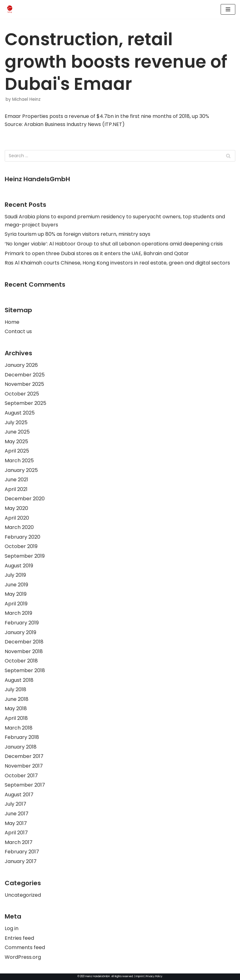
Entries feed (19, 938)
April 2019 (16, 604)
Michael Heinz (26, 99)
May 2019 (16, 594)
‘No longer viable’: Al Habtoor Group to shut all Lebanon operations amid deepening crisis (114, 244)
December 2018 (24, 642)
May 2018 (16, 708)
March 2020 (19, 527)
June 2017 (17, 814)
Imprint (140, 976)
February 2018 (22, 737)
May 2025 (16, 441)
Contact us (18, 331)
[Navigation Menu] (228, 9)
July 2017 (15, 804)
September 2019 (25, 556)
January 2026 (21, 365)
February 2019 (22, 623)
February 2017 (22, 852)
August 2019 (19, 566)
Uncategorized (23, 895)
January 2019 (20, 632)
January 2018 (21, 747)
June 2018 (17, 699)
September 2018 (25, 670)
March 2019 (18, 613)
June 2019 (16, 585)
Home (12, 322)
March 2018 (19, 728)
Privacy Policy (154, 976)
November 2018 (24, 651)
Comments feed (25, 947)
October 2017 (21, 776)
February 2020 (22, 537)
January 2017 (21, 861)
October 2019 (21, 546)
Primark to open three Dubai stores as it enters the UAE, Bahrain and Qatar (97, 253)
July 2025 (16, 422)
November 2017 (24, 766)
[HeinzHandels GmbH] (10, 9)
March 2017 (19, 842)
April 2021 (16, 489)
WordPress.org (23, 957)
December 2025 (25, 375)
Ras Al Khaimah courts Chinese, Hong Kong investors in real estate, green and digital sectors (117, 263)
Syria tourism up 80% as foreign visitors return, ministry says (77, 234)
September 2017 (25, 785)
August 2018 (19, 680)
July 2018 (15, 689)
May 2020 (16, 508)
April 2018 (16, 718)
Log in (12, 928)
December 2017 (24, 756)
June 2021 (16, 480)
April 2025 (17, 451)
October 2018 (21, 661)
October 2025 (22, 394)
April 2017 (16, 833)
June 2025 (17, 432)
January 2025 (21, 470)
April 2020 (17, 518)
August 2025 (20, 413)
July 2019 (15, 575)
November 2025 (24, 384)
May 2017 (16, 823)
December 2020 (25, 499)
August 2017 (19, 795)
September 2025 (25, 403)
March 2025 (19, 461)
